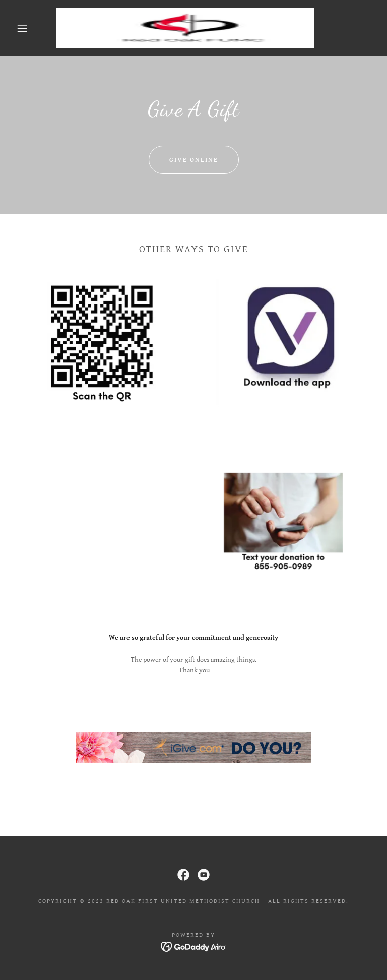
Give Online (194, 160)
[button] (22, 28)
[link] (185, 28)
